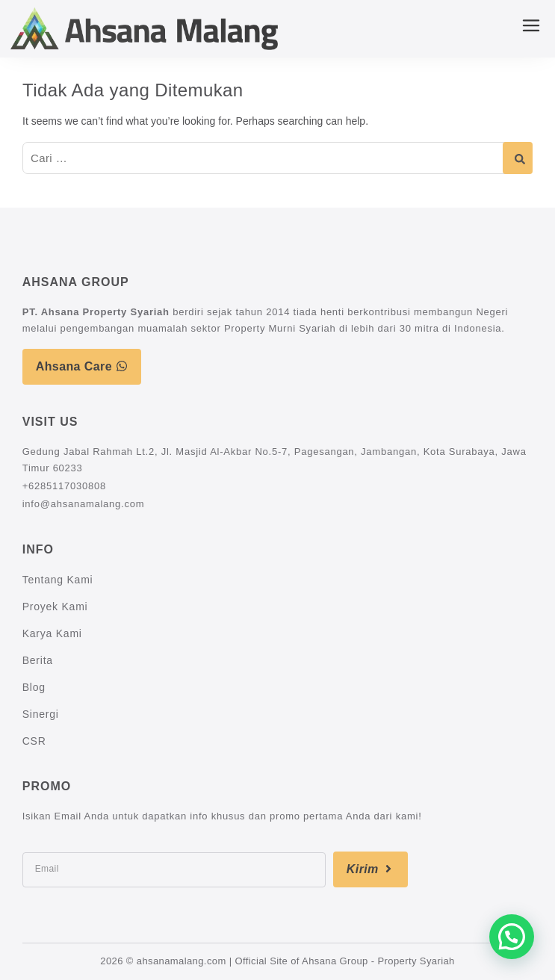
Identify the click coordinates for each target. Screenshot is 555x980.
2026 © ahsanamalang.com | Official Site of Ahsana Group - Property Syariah (277, 961)
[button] (512, 937)
